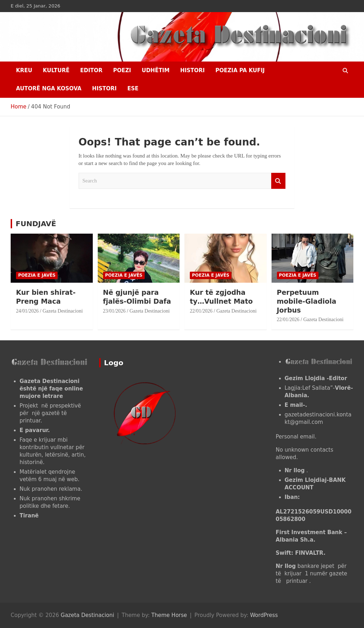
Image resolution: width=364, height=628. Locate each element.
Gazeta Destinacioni (63, 311)
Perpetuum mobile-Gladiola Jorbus (307, 301)
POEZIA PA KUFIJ (240, 70)
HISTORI (192, 70)
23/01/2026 (114, 311)
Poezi (122, 70)
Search (278, 181)
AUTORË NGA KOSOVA (49, 89)
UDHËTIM (156, 70)
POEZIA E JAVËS (37, 275)
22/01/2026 (201, 311)
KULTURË (56, 70)
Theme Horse (169, 615)
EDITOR (91, 70)
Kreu (24, 70)
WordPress (264, 615)
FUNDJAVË (36, 224)
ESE (133, 89)
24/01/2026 (27, 311)
